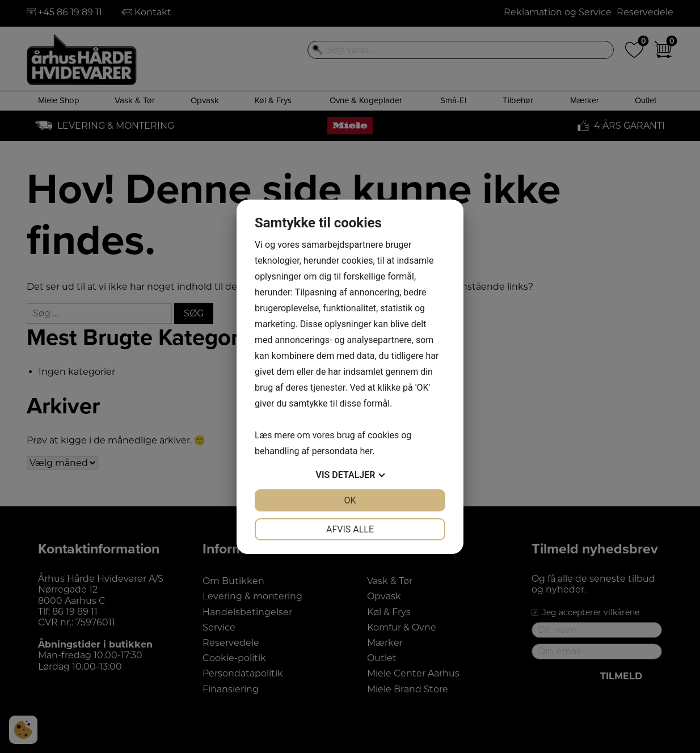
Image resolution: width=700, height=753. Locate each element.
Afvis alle (350, 529)
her (366, 451)
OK (350, 500)
